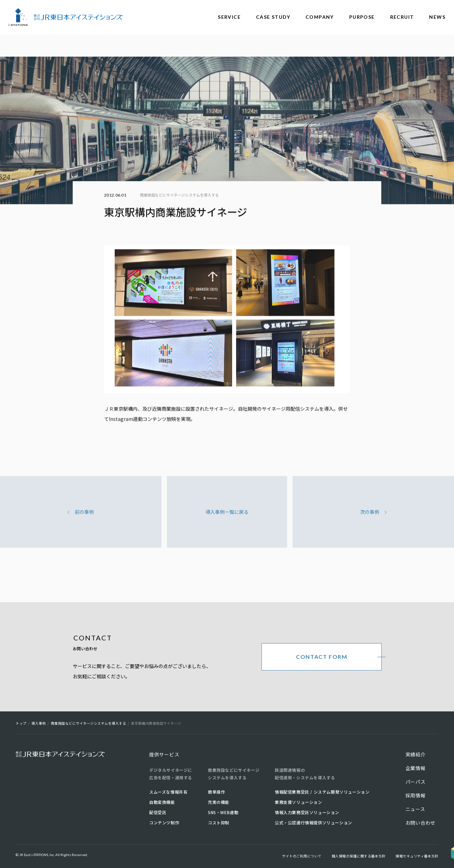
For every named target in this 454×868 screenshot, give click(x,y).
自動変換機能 (162, 802)
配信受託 (158, 812)
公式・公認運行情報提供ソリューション (314, 822)
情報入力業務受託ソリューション (307, 812)
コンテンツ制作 (164, 822)
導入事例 (39, 723)
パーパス (416, 782)
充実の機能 (219, 802)
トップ (21, 723)
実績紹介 (416, 754)
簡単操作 (216, 792)
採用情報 (416, 795)
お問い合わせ (421, 823)
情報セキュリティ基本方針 (417, 856)
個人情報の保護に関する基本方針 (359, 856)
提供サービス (164, 754)
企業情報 (416, 768)
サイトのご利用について (302, 856)
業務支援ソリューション (299, 802)
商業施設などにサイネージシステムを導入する (179, 195)
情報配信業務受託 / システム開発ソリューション (322, 792)
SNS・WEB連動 (223, 812)
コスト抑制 (219, 822)
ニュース (415, 809)
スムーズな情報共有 (168, 792)
